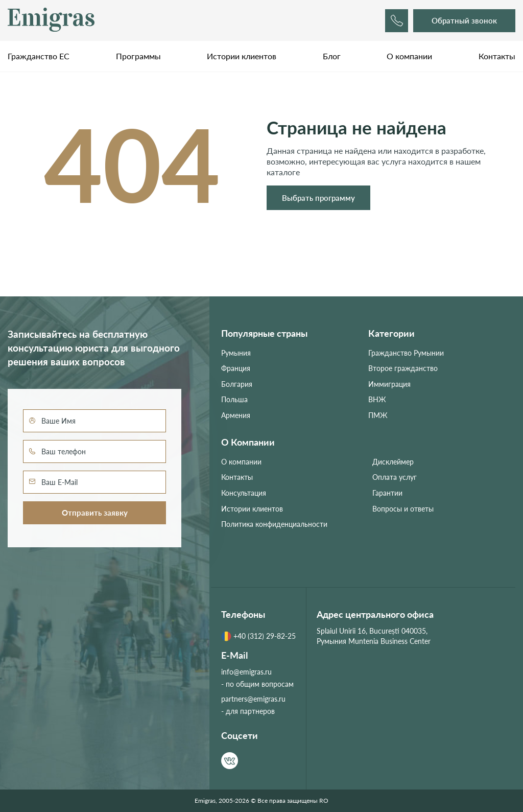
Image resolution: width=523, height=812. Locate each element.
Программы (138, 56)
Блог (332, 56)
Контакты (497, 56)
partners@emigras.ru (253, 699)
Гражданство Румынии (406, 353)
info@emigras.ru (246, 672)
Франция (236, 368)
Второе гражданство (403, 368)
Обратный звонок (464, 20)
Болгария (237, 384)
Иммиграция (389, 384)
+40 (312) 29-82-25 (258, 636)
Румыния (236, 353)
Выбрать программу (318, 198)
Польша (234, 399)
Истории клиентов (242, 56)
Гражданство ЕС (39, 56)
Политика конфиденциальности (274, 524)
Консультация (244, 493)
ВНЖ (377, 399)
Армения (236, 415)
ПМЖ (378, 415)
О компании (409, 56)
